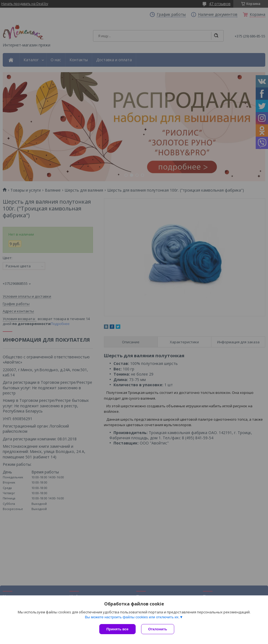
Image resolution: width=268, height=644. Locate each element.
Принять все (117, 629)
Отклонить (158, 629)
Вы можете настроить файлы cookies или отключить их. (132, 617)
